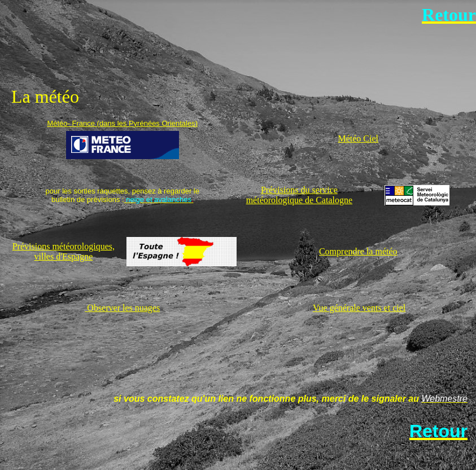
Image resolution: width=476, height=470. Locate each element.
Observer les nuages (122, 308)
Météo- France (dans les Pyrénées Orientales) (122, 123)
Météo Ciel (358, 139)
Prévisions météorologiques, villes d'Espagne (64, 251)
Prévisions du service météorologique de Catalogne (299, 195)
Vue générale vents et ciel (359, 308)
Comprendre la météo (358, 251)
